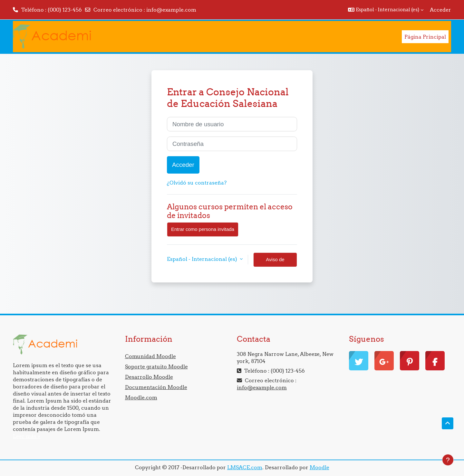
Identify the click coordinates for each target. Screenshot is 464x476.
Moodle (319, 467)
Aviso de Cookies (275, 262)
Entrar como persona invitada (203, 229)
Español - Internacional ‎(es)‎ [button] (203, 259)
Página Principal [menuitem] (425, 37)
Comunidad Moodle (150, 356)
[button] (386, 10)
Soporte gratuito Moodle (156, 367)
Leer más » (27, 436)
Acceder (440, 10)
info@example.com (171, 10)
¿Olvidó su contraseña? (197, 183)
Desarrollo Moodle (149, 377)
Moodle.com (141, 397)
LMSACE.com (245, 467)
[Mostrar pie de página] (448, 460)
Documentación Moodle (156, 387)
